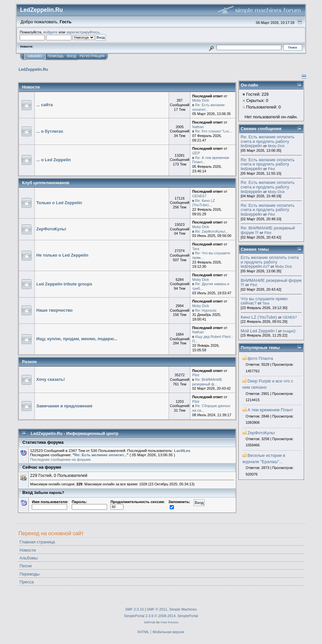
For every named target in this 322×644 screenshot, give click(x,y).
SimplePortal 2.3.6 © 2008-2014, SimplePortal (161, 616)
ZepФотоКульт (51, 229)
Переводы (29, 574)
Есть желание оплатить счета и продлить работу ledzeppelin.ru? (270, 262)
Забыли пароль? (49, 493)
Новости (28, 550)
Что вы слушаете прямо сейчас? (264, 301)
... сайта (45, 105)
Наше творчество (55, 310)
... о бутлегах (50, 131)
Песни (25, 566)
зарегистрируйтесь (83, 32)
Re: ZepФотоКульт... (212, 231)
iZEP (196, 153)
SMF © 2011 (157, 609)
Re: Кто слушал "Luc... (214, 131)
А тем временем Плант (270, 410)
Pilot (196, 375)
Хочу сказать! (51, 379)
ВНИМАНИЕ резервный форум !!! (271, 283)
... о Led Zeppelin (54, 160)
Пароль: (89, 504)
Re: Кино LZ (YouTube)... (204, 203)
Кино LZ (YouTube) (259, 317)
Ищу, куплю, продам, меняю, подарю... (77, 339)
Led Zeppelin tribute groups (64, 284)
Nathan (198, 127)
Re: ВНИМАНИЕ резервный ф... (207, 382)
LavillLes (182, 450)
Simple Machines (183, 609)
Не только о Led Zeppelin (62, 255)
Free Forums (169, 622)
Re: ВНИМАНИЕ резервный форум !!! (268, 230)
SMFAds (150, 622)
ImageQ (289, 331)
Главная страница (37, 542)
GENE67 (199, 196)
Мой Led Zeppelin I (259, 331)
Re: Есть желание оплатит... (100, 455)
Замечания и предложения (64, 406)
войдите (50, 32)
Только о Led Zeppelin (59, 203)
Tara (196, 249)
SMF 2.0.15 (134, 609)
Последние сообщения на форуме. (61, 459)
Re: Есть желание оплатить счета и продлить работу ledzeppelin (268, 141)
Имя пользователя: (50, 504)
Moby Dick (201, 100)
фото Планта (260, 358)
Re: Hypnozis (206, 310)
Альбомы (28, 558)
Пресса (27, 582)
